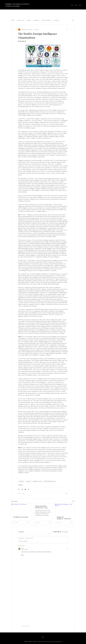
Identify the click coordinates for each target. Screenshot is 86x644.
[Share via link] (29, 489)
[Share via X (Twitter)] (22, 489)
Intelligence (29, 20)
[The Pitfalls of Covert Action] (21, 509)
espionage (28, 481)
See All (73, 501)
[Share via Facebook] (19, 489)
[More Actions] (67, 549)
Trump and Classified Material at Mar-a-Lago (41, 507)
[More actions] (67, 30)
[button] (73, 20)
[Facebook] (80, 5)
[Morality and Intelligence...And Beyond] (65, 509)
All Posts (13, 20)
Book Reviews (57, 20)
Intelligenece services (37, 481)
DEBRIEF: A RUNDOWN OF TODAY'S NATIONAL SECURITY (17, 5)
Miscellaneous (37, 20)
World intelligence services (50, 481)
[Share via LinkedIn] (25, 489)
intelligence (21, 481)
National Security (21, 20)
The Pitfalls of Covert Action (21, 517)
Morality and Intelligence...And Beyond (64, 518)
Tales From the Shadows (47, 20)
